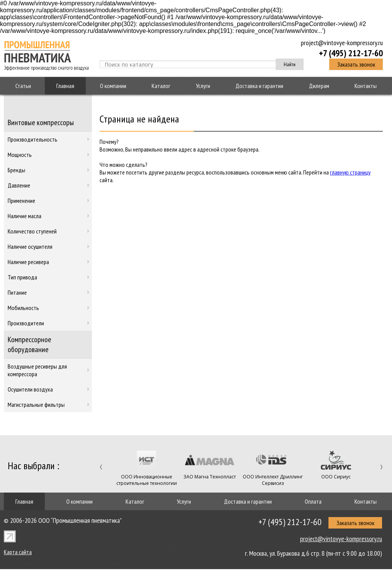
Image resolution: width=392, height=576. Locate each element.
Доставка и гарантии (259, 86)
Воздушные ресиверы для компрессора (37, 370)
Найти (290, 64)
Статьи (23, 86)
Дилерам (319, 86)
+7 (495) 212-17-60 (351, 53)
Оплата (313, 501)
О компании (113, 86)
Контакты (366, 86)
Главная (65, 86)
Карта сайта (18, 552)
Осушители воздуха (30, 389)
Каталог (161, 86)
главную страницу (350, 172)
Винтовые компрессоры (41, 122)
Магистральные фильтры (36, 405)
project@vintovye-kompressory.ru (342, 43)
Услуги (203, 86)
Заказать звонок (356, 64)
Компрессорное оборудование (29, 344)
